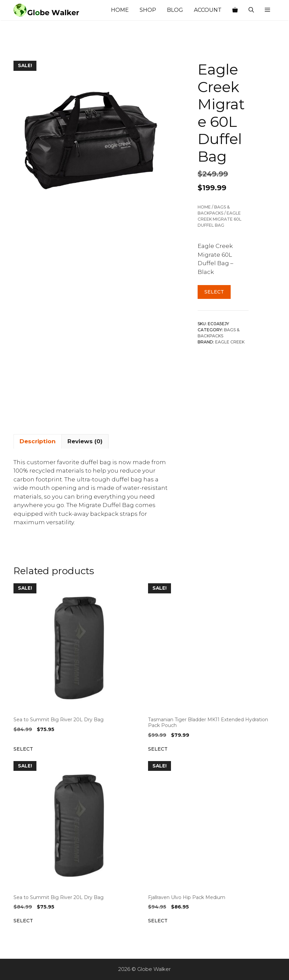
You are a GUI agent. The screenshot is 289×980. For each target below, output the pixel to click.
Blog (175, 10)
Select (214, 292)
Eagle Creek (230, 342)
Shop (148, 10)
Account (208, 10)
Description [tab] (38, 441)
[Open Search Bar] (251, 10)
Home (120, 10)
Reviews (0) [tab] (85, 441)
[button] (267, 10)
